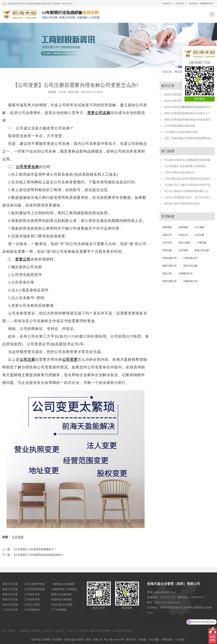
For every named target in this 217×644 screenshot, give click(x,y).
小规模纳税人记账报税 (64, 589)
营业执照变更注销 (122, 631)
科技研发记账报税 (61, 599)
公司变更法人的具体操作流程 (181, 132)
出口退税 (199, 227)
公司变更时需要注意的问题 (179, 126)
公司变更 (70, 359)
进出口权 (167, 273)
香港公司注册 (202, 250)
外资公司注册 (10, 605)
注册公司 (167, 235)
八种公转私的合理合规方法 (179, 172)
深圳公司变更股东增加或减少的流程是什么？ (190, 120)
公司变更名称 (27, 167)
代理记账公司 (169, 258)
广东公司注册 (10, 610)
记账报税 (167, 227)
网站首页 (180, 72)
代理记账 (202, 243)
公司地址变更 (32, 594)
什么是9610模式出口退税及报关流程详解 (187, 160)
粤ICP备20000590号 (114, 640)
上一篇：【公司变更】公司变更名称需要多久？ (29, 549)
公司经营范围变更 (35, 589)
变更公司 (23, 259)
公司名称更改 (32, 610)
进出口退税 (184, 243)
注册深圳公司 (190, 281)
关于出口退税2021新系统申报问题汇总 (186, 191)
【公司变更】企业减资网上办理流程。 (186, 166)
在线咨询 (167, 3)
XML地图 (154, 640)
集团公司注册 (10, 599)
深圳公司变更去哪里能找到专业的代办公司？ (190, 107)
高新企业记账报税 (61, 594)
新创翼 (143, 640)
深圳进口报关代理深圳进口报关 (182, 204)
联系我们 (180, 3)
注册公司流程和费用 (100, 631)
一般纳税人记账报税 (63, 584)
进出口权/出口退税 (62, 605)
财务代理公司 (169, 266)
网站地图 (167, 640)
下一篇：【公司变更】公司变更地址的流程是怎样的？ (33, 555)
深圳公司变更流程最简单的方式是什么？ (187, 113)
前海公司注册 (10, 589)
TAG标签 (180, 640)
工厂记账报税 (59, 610)
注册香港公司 (186, 273)
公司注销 (167, 243)
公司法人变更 (32, 605)
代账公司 (59, 631)
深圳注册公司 (169, 281)
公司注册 (27, 359)
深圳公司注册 (190, 266)
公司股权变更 (32, 599)
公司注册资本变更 (35, 584)
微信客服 (200, 99)
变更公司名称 (99, 113)
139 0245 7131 (200, 62)
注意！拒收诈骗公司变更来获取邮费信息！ (188, 138)
